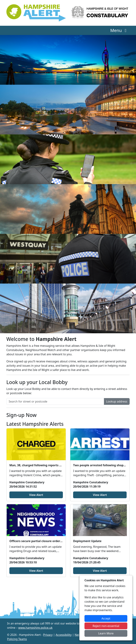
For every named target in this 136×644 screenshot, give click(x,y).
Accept (106, 618)
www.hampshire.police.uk (35, 628)
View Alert (36, 495)
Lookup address (117, 401)
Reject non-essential (106, 626)
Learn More (106, 633)
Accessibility (64, 635)
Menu (119, 30)
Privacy (48, 635)
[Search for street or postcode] (55, 401)
